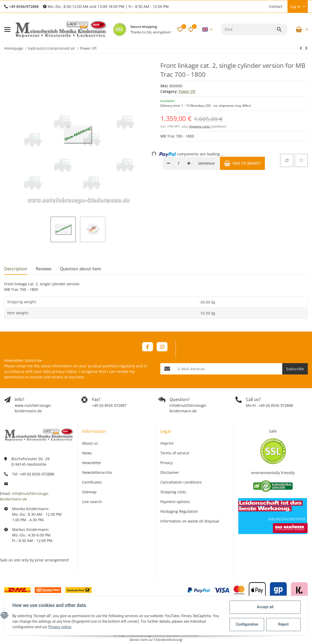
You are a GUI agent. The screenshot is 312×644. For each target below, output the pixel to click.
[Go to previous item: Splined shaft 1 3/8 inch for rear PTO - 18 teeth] (301, 48)
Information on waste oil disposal (190, 521)
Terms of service (175, 453)
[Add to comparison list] (287, 160)
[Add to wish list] (301, 160)
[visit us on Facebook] (148, 347)
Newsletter (92, 463)
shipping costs (200, 126)
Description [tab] (16, 269)
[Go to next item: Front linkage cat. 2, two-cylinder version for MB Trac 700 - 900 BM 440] (306, 48)
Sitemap (89, 492)
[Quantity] (179, 163)
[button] (264, 7)
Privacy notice (60, 627)
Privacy (167, 463)
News (87, 453)
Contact (276, 6)
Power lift (187, 91)
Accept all (265, 607)
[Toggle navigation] (7, 29)
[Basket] (300, 29)
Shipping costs (173, 492)
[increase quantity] (189, 163)
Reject (283, 624)
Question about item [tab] (81, 269)
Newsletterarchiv (97, 472)
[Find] (249, 29)
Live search (92, 502)
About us (90, 443)
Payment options (175, 502)
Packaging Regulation (179, 511)
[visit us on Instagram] (162, 347)
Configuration (247, 624)
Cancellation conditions (181, 482)
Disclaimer (170, 472)
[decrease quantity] (169, 163)
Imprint (167, 443)
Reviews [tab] (44, 269)
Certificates (92, 482)
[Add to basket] (242, 163)
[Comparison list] (191, 29)
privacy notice (64, 371)
